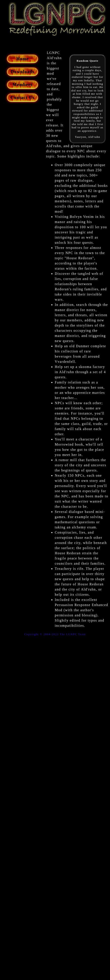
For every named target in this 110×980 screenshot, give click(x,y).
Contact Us (23, 97)
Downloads (23, 72)
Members (23, 85)
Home (23, 59)
